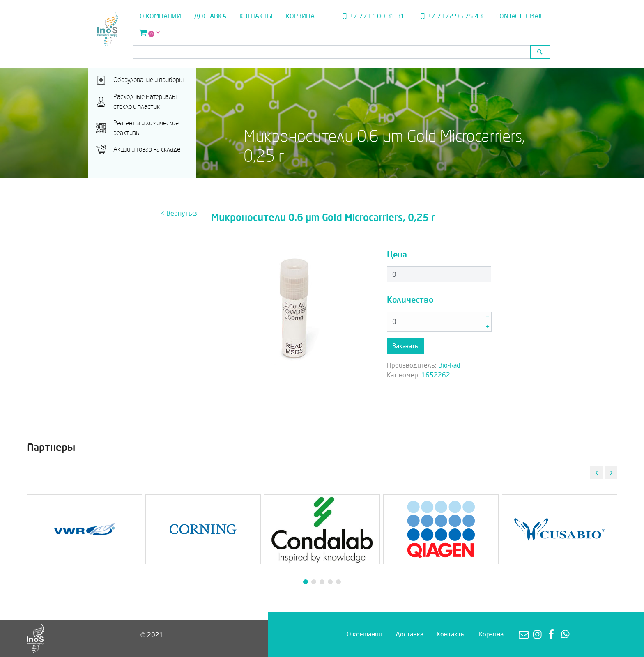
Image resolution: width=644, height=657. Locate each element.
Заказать (405, 346)
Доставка (210, 16)
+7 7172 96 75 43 (451, 16)
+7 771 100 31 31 (372, 16)
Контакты (256, 16)
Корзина (300, 16)
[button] (611, 473)
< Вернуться (180, 213)
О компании (160, 16)
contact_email (520, 16)
